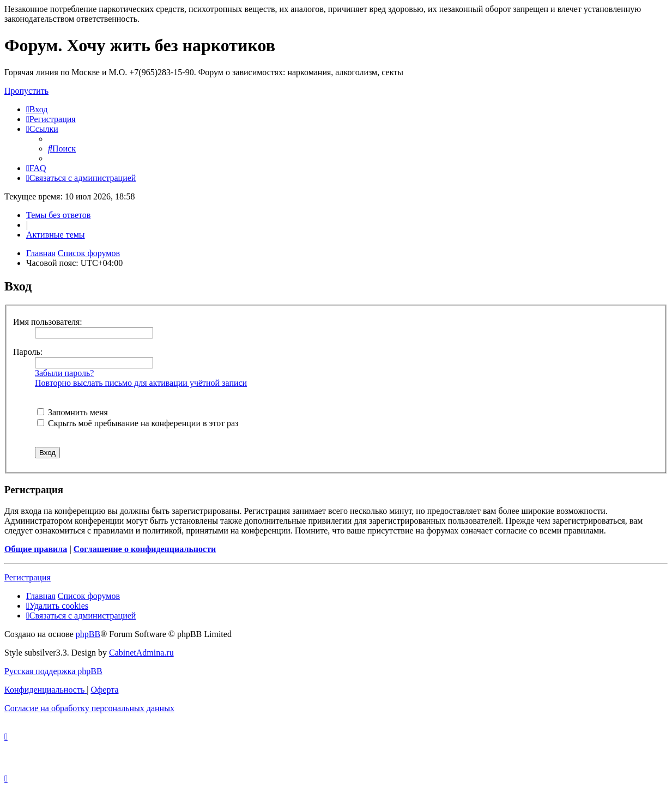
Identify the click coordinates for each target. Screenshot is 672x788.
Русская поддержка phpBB (53, 671)
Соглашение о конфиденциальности (145, 549)
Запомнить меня (72, 412)
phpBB (88, 634)
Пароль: (28, 352)
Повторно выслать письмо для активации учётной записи (141, 383)
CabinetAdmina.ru (141, 653)
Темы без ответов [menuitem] (58, 215)
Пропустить (26, 91)
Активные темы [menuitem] (56, 235)
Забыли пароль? (64, 373)
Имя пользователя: (48, 322)
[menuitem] (37, 109)
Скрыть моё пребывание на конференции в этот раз (138, 423)
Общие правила (36, 549)
